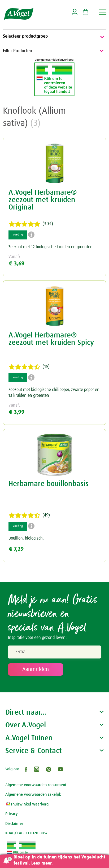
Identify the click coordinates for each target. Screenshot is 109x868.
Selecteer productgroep (54, 37)
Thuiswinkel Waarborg (27, 804)
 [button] (103, 12)
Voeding (18, 235)
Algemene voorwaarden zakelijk (33, 794)
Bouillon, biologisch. (26, 538)
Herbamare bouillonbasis (49, 484)
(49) (29, 515)
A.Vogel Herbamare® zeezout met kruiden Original (43, 200)
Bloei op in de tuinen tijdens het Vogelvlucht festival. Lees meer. (59, 860)
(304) (31, 224)
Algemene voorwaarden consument (36, 785)
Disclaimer (14, 824)
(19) (29, 367)
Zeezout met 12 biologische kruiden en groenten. (51, 247)
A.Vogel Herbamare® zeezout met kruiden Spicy (51, 339)
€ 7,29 (16, 549)
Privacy (12, 814)
